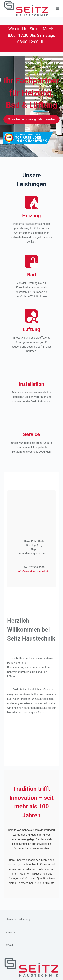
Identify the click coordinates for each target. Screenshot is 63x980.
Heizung (32, 215)
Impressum (11, 932)
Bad (31, 275)
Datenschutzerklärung (17, 919)
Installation (32, 384)
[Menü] (58, 8)
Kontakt (8, 945)
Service (32, 434)
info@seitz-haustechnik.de (33, 571)
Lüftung (31, 329)
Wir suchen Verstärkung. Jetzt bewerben (32, 119)
